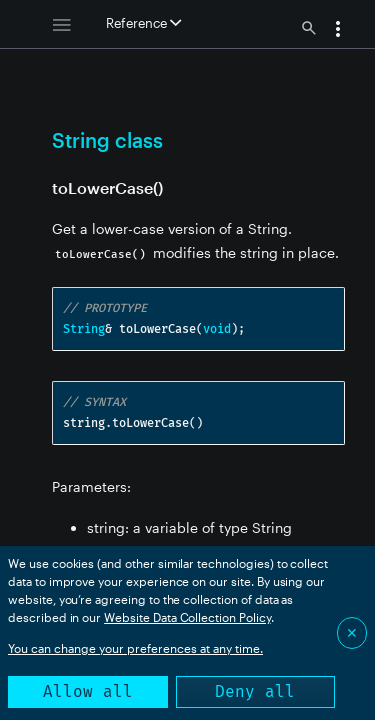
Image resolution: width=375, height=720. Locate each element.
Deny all (255, 691)
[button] (338, 31)
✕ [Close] (352, 632)
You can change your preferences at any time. (135, 648)
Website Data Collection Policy (187, 617)
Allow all (88, 691)
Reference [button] (143, 23)
